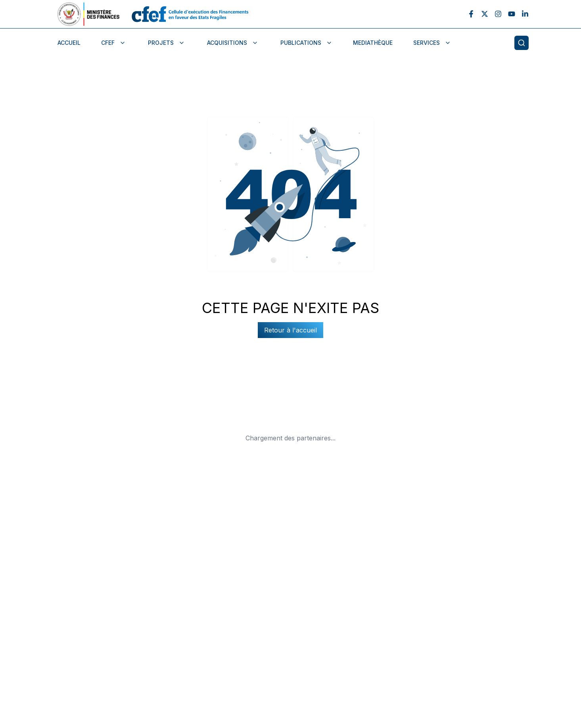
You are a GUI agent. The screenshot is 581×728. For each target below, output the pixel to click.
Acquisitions (233, 43)
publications (306, 43)
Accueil (69, 43)
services (432, 43)
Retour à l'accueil (290, 330)
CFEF (113, 43)
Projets (166, 43)
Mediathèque (373, 43)
